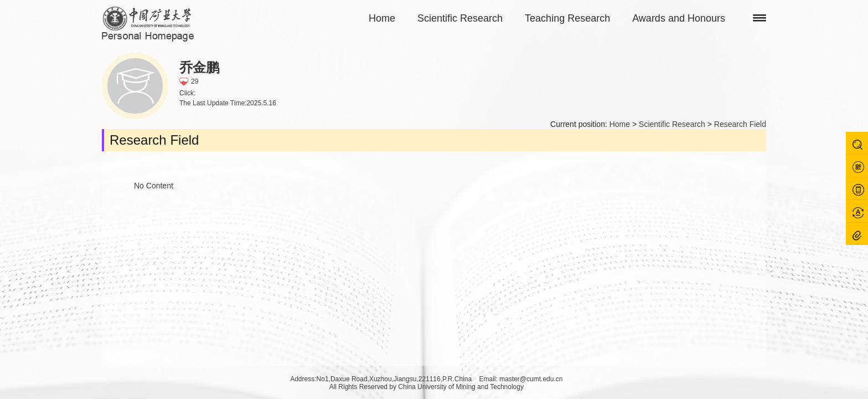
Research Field (740, 124)
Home (382, 18)
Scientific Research (460, 18)
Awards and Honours (679, 18)
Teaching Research (567, 18)
